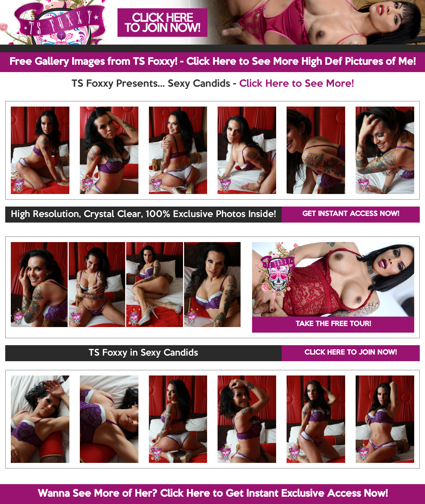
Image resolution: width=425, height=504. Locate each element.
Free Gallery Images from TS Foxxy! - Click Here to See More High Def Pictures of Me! (212, 62)
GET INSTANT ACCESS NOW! (351, 214)
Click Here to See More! (297, 84)
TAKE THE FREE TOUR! (333, 324)
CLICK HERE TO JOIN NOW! (351, 353)
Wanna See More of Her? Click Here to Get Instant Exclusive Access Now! (213, 494)
